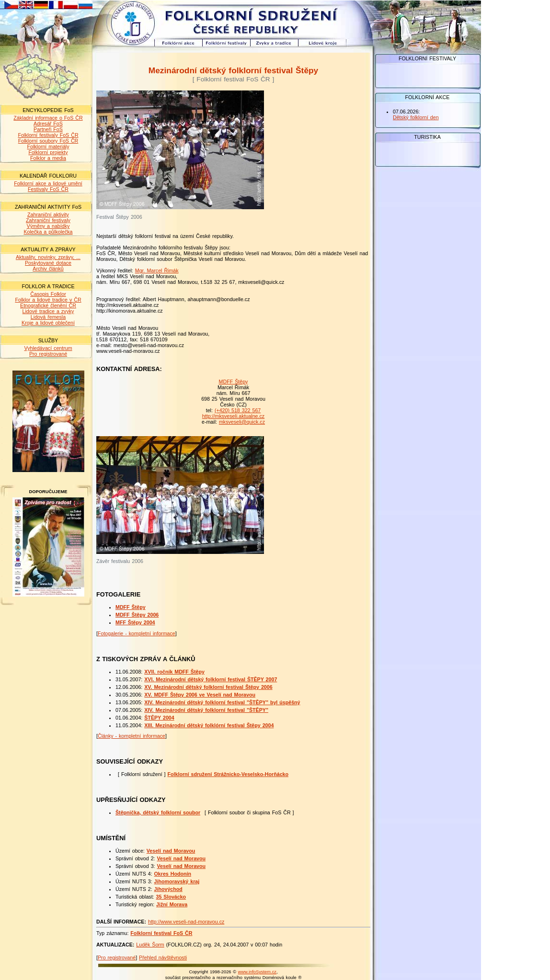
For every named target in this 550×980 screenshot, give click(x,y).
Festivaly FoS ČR (48, 189)
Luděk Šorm (150, 945)
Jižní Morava (172, 904)
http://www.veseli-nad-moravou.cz (186, 922)
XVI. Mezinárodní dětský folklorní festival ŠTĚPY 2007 (211, 679)
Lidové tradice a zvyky (48, 311)
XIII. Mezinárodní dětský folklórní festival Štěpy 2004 (209, 725)
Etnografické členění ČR (48, 305)
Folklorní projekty (48, 152)
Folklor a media (48, 158)
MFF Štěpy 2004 (135, 622)
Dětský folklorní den (416, 117)
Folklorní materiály (48, 146)
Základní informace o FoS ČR (48, 118)
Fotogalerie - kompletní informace (137, 633)
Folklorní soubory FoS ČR (48, 141)
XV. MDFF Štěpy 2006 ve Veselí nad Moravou (200, 695)
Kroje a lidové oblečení (48, 323)
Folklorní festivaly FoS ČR (48, 135)
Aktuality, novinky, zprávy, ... (48, 257)
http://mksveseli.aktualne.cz (233, 416)
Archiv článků (48, 269)
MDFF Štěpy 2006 (137, 615)
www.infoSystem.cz (257, 972)
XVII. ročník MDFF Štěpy (174, 672)
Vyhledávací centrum (48, 348)
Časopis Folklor (48, 294)
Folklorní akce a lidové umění (48, 183)
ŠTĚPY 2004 (159, 718)
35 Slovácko (171, 897)
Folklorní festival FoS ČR (161, 933)
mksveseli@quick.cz (242, 422)
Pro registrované (48, 354)
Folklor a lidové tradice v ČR (48, 300)
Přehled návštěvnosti (163, 957)
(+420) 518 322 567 (238, 410)
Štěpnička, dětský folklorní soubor (158, 812)
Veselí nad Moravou (171, 851)
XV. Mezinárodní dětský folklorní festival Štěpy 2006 (208, 687)
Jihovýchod (168, 889)
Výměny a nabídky (48, 226)
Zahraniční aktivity (48, 214)
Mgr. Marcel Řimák (157, 270)
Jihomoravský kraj (177, 881)
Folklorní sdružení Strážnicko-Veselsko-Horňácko (228, 774)
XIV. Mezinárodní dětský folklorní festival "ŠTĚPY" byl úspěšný (222, 702)
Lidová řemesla (48, 317)
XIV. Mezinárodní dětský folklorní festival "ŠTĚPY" (206, 710)
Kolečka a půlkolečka (48, 232)
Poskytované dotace (48, 263)
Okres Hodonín (173, 874)
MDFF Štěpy (234, 382)
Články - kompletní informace (132, 736)
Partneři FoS (48, 129)
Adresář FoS (48, 124)
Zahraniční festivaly (48, 220)
